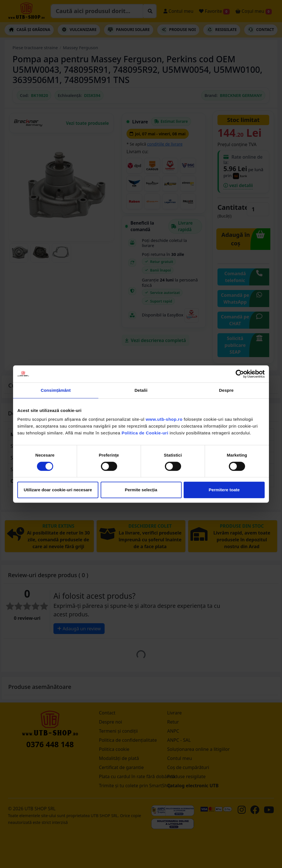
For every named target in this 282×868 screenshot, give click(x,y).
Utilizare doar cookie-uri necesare (58, 490)
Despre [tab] (226, 390)
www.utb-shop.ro (164, 419)
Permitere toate (224, 490)
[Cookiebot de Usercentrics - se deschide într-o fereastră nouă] (240, 374)
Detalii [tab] (141, 390)
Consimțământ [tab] (56, 390)
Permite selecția (141, 490)
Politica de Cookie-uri (145, 433)
